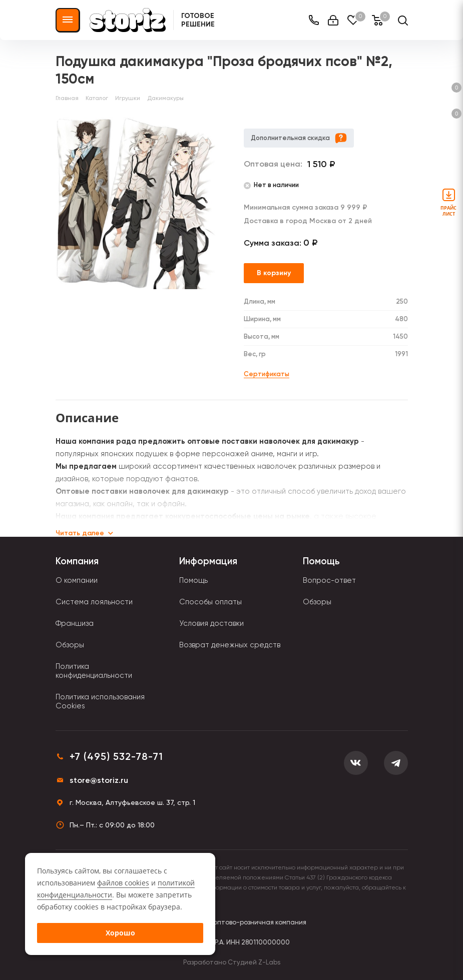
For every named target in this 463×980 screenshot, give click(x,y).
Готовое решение (198, 20)
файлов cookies (123, 883)
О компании (77, 580)
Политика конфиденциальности (94, 671)
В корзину (274, 273)
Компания (77, 561)
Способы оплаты (210, 602)
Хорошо (120, 933)
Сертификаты (267, 374)
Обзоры (70, 645)
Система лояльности (94, 602)
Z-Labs (269, 962)
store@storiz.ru (99, 780)
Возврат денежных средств (230, 645)
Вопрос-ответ (329, 580)
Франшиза (75, 623)
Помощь (193, 580)
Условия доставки (211, 623)
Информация (208, 561)
